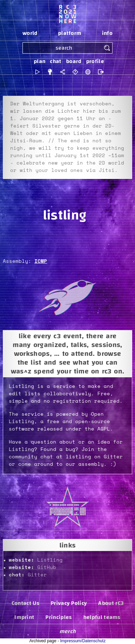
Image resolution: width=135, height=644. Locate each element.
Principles (59, 617)
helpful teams (102, 617)
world (30, 33)
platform (70, 33)
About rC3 (111, 603)
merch (68, 631)
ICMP (41, 261)
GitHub (47, 568)
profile (95, 61)
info (107, 33)
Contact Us (25, 603)
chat (56, 61)
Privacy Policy (69, 603)
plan (40, 61)
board (74, 61)
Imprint (24, 617)
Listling (50, 560)
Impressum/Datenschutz (83, 641)
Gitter (37, 575)
